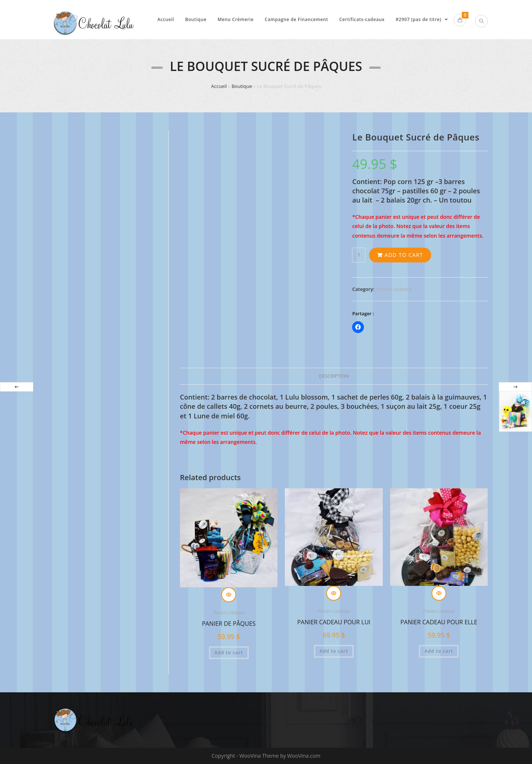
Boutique (242, 86)
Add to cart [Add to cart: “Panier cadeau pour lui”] (334, 651)
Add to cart (404, 255)
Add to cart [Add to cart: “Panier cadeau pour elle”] (439, 651)
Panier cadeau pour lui (334, 622)
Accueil (219, 86)
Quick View (229, 595)
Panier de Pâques (229, 624)
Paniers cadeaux (394, 289)
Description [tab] (334, 376)
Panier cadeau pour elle (439, 622)
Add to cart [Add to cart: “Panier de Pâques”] (229, 653)
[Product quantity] (359, 255)
